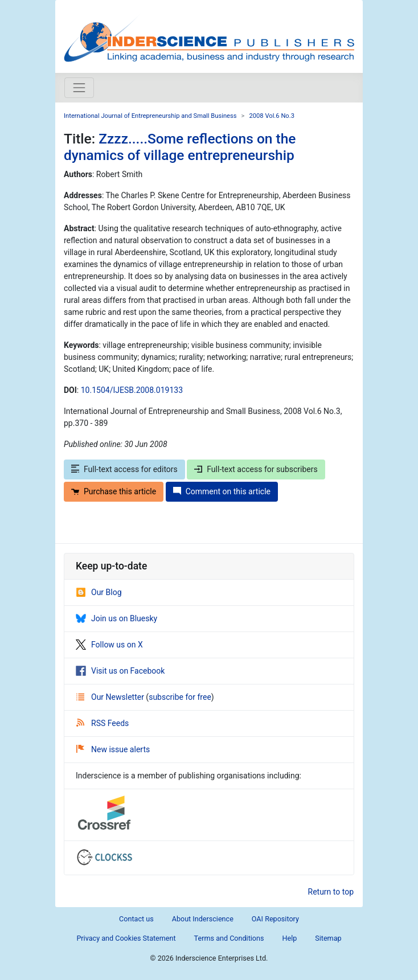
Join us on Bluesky (116, 618)
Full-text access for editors (124, 469)
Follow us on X (109, 645)
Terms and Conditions (229, 938)
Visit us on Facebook (120, 671)
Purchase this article (114, 491)
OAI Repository (275, 919)
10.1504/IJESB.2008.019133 (132, 390)
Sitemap (328, 938)
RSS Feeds (103, 723)
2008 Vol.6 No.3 (272, 116)
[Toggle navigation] (79, 88)
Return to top (331, 892)
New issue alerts (113, 749)
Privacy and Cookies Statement (126, 938)
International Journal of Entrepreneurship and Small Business (150, 116)
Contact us (136, 919)
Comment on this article (222, 491)
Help (289, 938)
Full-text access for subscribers (256, 469)
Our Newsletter (111, 697)
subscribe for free (180, 697)
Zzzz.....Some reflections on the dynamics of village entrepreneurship (180, 147)
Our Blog (99, 592)
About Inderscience (203, 919)
